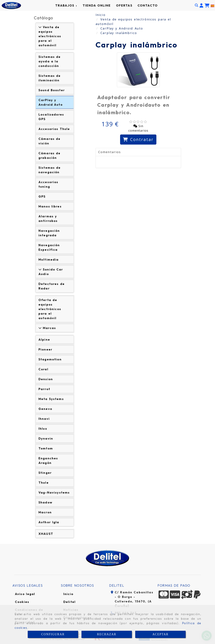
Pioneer (45, 349)
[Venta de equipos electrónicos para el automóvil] (40, 27)
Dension (46, 379)
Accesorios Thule (54, 129)
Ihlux (43, 429)
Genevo (45, 409)
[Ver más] (40, 269)
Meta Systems (51, 399)
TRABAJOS (66, 5)
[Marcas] (40, 328)
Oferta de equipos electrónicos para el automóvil (50, 309)
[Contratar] (138, 140)
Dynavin (46, 438)
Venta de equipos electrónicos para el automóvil (50, 36)
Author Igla (49, 522)
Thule (44, 483)
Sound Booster (52, 90)
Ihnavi (44, 419)
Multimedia (49, 260)
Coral (43, 369)
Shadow (45, 502)
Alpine (44, 340)
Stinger (45, 473)
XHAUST (46, 534)
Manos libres (50, 206)
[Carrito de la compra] (207, 6)
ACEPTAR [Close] (160, 634)
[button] (201, 6)
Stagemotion (50, 359)
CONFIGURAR (53, 634)
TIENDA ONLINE (97, 5)
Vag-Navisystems (54, 492)
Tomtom (46, 448)
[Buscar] (197, 5)
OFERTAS (124, 5)
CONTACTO (148, 5)
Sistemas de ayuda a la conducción (50, 61)
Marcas (49, 328)
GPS (42, 196)
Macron (45, 512)
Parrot (44, 389)
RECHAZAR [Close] (107, 634)
